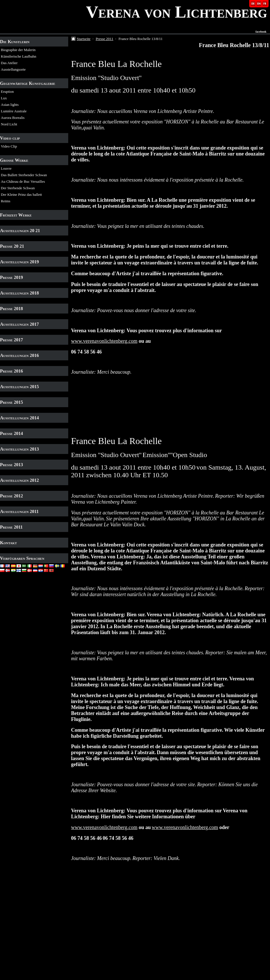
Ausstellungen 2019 (19, 262)
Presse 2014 (12, 433)
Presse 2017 (12, 340)
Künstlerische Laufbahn (19, 56)
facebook (261, 32)
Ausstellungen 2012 (19, 480)
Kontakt (8, 543)
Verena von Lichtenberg (176, 12)
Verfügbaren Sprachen (22, 558)
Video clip (10, 138)
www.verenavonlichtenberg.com (104, 341)
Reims (6, 201)
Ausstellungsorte (13, 69)
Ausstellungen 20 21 (20, 231)
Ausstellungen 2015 (19, 387)
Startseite (84, 39)
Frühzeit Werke (16, 215)
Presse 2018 (12, 309)
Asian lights (10, 105)
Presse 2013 (12, 465)
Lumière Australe (14, 111)
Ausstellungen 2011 (19, 511)
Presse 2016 (12, 371)
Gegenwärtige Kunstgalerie (28, 83)
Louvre (6, 168)
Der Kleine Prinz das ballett (21, 194)
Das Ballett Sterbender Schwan (24, 175)
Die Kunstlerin (15, 42)
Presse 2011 (11, 527)
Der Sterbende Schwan (18, 188)
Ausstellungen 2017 (19, 324)
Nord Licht (9, 124)
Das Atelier (9, 63)
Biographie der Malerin (18, 50)
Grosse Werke (14, 160)
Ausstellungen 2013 (19, 449)
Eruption (7, 92)
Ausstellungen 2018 (19, 293)
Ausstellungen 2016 (19, 355)
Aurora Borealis (13, 118)
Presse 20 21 (12, 246)
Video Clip (9, 146)
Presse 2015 (12, 402)
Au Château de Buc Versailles (23, 181)
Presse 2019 (12, 277)
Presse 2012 (12, 496)
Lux (4, 98)
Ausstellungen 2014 (19, 418)
